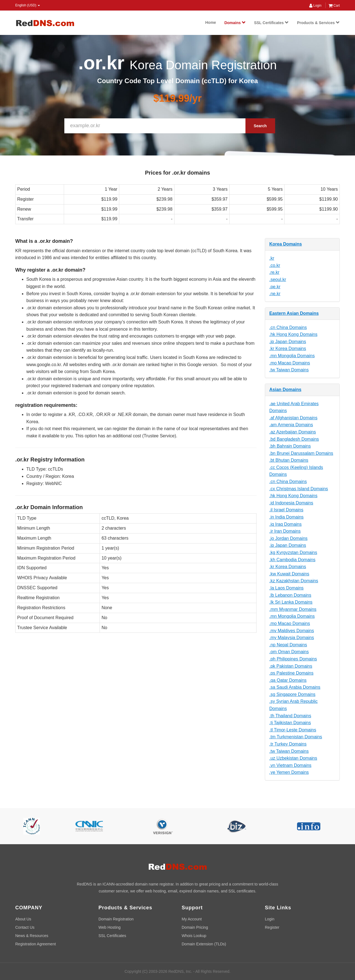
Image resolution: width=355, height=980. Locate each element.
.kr (272, 258)
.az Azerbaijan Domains (293, 432)
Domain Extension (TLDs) (204, 944)
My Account (192, 919)
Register (272, 927)
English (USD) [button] (28, 5)
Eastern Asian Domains (294, 313)
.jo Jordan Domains (288, 538)
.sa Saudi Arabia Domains (295, 687)
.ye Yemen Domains (289, 772)
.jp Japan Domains (288, 342)
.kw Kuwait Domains (289, 574)
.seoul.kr (278, 280)
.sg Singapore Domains (292, 694)
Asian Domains (285, 390)
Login (315, 6)
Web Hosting (110, 927)
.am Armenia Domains (291, 425)
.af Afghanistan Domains (293, 418)
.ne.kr (275, 294)
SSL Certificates (271, 23)
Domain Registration (116, 919)
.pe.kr (275, 287)
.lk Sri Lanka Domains (291, 602)
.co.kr (275, 265)
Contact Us (25, 927)
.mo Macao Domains (290, 363)
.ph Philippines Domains (293, 659)
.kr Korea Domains (288, 349)
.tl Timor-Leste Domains (293, 730)
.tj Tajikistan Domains (290, 723)
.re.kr (274, 272)
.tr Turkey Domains (288, 744)
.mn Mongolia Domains (292, 356)
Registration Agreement (35, 944)
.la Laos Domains (286, 588)
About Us (23, 919)
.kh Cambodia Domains (292, 560)
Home (211, 22)
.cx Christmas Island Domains (299, 489)
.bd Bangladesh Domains (294, 439)
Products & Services (318, 23)
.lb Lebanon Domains (290, 595)
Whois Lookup (194, 936)
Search (260, 126)
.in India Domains (286, 517)
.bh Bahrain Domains (290, 446)
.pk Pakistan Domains (291, 666)
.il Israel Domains (286, 510)
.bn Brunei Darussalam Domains (301, 453)
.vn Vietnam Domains (290, 765)
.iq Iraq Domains (286, 524)
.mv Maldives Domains (292, 631)
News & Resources (32, 936)
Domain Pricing (195, 927)
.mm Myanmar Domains (293, 609)
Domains (235, 23)
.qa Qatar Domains (288, 680)
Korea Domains (286, 244)
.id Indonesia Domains (291, 503)
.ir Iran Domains (285, 531)
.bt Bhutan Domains (289, 460)
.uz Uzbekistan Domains (293, 758)
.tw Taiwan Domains (289, 370)
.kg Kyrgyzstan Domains (293, 552)
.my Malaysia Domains (292, 638)
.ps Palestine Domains (291, 673)
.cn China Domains (288, 327)
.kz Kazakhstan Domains (294, 581)
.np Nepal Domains (288, 645)
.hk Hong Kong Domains (293, 334)
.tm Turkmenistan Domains (296, 737)
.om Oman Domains (289, 652)
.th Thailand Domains (290, 716)
